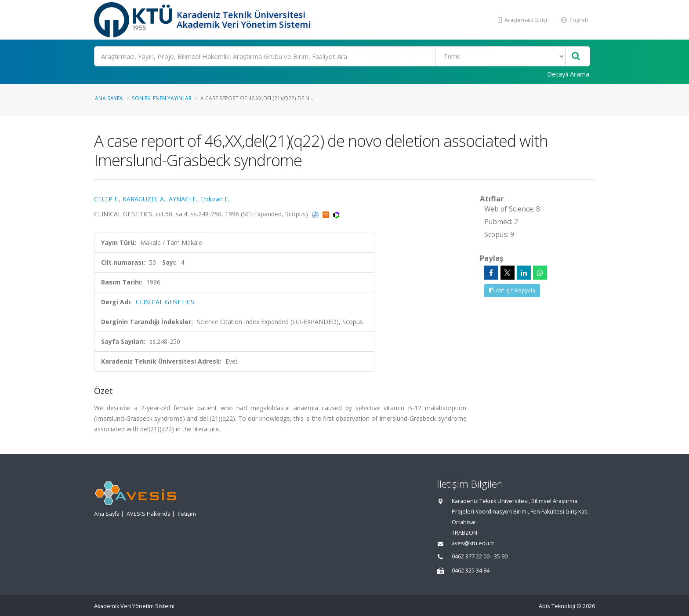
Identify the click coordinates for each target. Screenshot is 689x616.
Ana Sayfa (109, 98)
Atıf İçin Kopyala (512, 290)
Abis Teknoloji (557, 606)
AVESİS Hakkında (149, 514)
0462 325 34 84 (471, 570)
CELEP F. (107, 199)
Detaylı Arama (568, 74)
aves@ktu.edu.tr (473, 543)
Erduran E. (215, 199)
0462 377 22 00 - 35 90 (480, 556)
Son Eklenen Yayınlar (162, 98)
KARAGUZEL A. (144, 199)
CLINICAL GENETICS (165, 302)
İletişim (187, 514)
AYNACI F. (183, 199)
